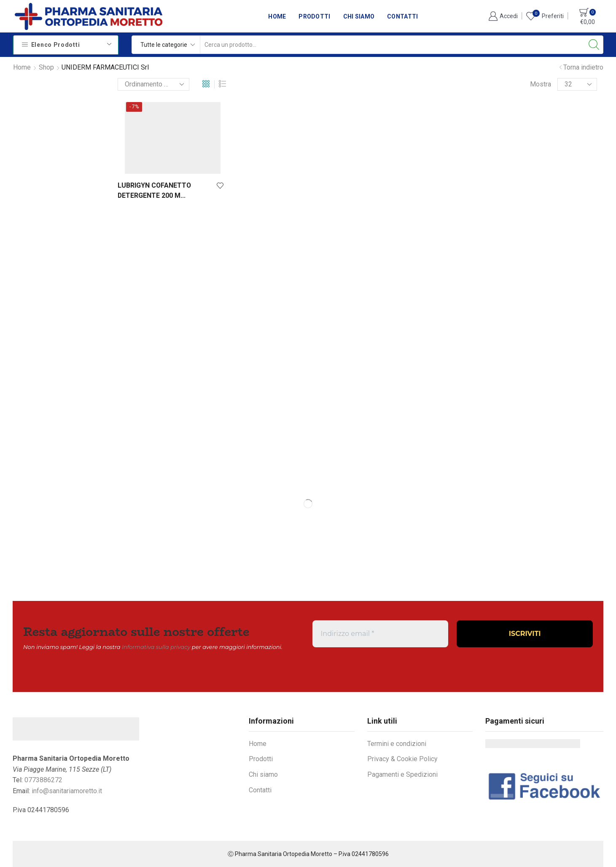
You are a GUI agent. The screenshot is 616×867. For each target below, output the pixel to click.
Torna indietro (583, 67)
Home (277, 16)
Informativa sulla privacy (156, 647)
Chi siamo (359, 16)
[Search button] (594, 45)
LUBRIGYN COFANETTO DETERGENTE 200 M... (154, 190)
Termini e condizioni (397, 744)
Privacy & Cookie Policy (402, 759)
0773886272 (43, 780)
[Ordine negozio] (153, 84)
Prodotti (314, 16)
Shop (46, 67)
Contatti (402, 16)
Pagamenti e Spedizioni (402, 774)
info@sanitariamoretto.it (67, 791)
